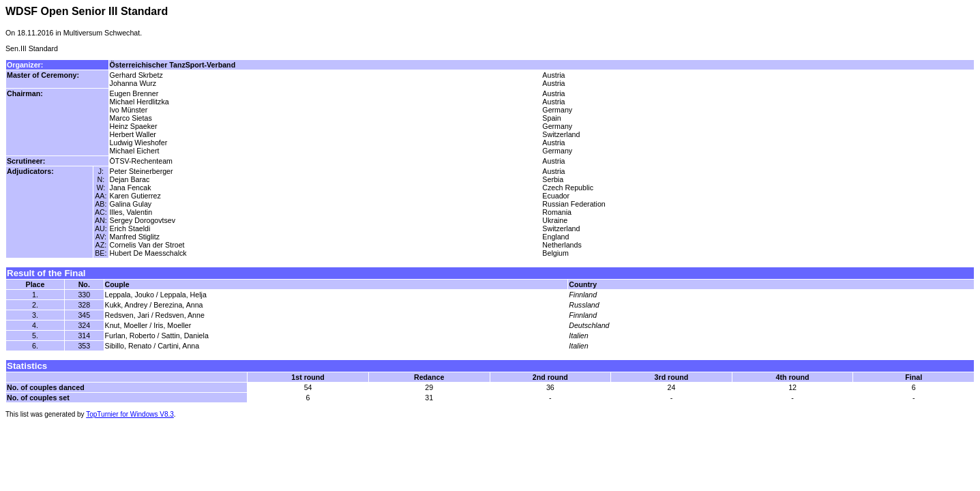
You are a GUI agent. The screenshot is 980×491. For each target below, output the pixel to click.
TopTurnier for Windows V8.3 (130, 414)
